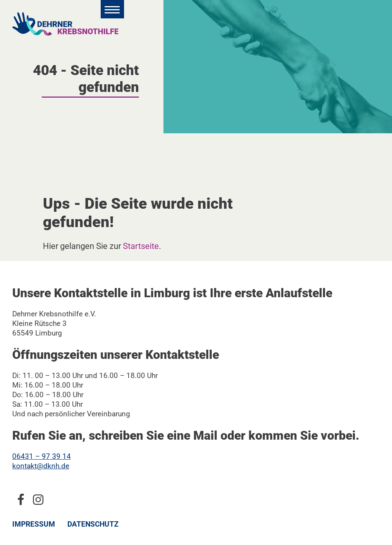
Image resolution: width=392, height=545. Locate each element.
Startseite (141, 246)
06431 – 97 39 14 (42, 456)
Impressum (34, 524)
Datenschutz (93, 524)
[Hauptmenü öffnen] (112, 9)
